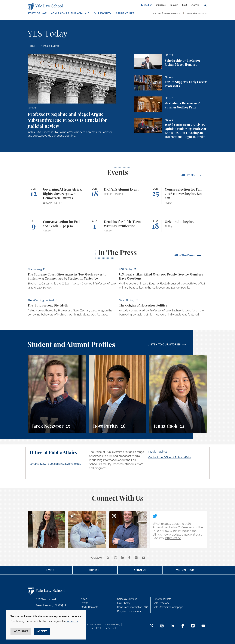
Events (85, 603)
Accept (42, 631)
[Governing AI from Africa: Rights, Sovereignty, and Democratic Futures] (57, 196)
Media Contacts (89, 607)
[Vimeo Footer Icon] (193, 626)
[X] (108, 558)
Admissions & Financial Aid (70, 13)
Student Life (125, 13)
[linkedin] (123, 558)
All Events (188, 175)
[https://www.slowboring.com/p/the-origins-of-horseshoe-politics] (163, 308)
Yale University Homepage (168, 607)
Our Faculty (103, 13)
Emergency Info (162, 599)
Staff (185, 5)
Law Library (124, 603)
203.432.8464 (38, 464)
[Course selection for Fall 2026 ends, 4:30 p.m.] (57, 226)
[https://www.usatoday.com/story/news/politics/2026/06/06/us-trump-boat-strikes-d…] (163, 279)
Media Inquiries (158, 452)
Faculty (174, 5)
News (84, 599)
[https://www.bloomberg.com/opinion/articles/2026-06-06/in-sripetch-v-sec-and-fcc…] (72, 279)
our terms (72, 621)
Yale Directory (161, 603)
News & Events (196, 13)
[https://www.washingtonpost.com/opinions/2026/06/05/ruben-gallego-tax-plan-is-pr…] (72, 308)
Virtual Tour (185, 570)
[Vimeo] (136, 558)
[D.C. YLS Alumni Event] (118, 196)
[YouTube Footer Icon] (203, 626)
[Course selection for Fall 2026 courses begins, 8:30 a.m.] (178, 196)
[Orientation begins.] (178, 226)
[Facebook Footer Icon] (183, 626)
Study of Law (37, 13)
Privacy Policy (112, 625)
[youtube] (144, 558)
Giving (50, 570)
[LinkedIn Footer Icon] (172, 626)
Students (161, 5)
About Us (140, 570)
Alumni (195, 5)
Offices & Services (127, 599)
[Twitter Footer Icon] (152, 626)
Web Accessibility (91, 625)
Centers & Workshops (165, 13)
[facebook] (129, 558)
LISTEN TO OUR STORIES (164, 344)
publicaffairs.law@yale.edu (65, 464)
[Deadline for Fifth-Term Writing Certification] (118, 226)
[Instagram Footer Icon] (162, 626)
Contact (95, 570)
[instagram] (116, 558)
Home (31, 46)
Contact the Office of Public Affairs (170, 457)
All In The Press (185, 255)
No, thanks (21, 631)
